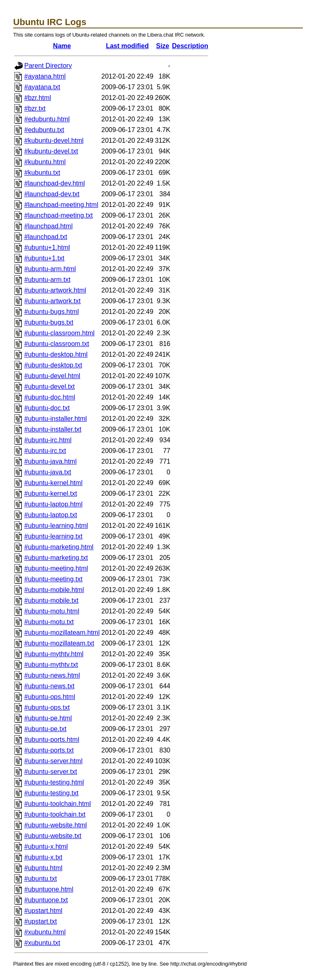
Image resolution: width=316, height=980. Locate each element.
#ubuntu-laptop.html (53, 504)
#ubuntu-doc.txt (47, 408)
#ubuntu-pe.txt (45, 729)
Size (163, 46)
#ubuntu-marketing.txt (56, 558)
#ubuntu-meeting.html (56, 568)
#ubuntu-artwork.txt (52, 301)
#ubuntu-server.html (53, 761)
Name (62, 46)
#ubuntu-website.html (56, 825)
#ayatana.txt (42, 87)
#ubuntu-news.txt (49, 686)
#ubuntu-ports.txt (49, 750)
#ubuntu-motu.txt (49, 622)
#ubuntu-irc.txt (45, 451)
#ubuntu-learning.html (56, 526)
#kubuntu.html (45, 162)
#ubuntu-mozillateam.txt (59, 643)
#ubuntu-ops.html (50, 697)
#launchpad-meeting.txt (58, 215)
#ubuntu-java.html (50, 461)
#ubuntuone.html (49, 889)
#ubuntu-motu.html (52, 611)
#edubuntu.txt (44, 130)
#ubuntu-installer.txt (53, 429)
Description (190, 46)
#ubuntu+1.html (47, 247)
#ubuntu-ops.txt (47, 707)
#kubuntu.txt (42, 173)
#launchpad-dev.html (55, 183)
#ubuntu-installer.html (56, 419)
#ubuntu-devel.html (52, 376)
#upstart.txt (41, 921)
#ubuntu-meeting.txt (53, 579)
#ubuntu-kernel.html (53, 483)
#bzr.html (38, 98)
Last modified (127, 46)
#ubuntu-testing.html (54, 782)
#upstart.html (43, 911)
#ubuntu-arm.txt (47, 280)
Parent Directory (48, 66)
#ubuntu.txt (41, 879)
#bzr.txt (35, 108)
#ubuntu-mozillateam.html (62, 633)
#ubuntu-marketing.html (59, 547)
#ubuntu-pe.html (48, 718)
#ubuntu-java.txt (48, 472)
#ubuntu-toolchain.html (58, 804)
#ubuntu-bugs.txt (49, 322)
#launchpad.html (48, 226)
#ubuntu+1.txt (44, 258)
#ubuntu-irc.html (48, 440)
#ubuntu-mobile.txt (51, 600)
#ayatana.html (45, 76)
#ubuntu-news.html (52, 675)
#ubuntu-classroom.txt (57, 344)
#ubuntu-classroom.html (59, 333)
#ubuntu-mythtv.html (54, 654)
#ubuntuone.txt (46, 900)
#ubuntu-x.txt (43, 857)
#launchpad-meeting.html (61, 205)
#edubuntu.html (47, 119)
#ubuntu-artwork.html (55, 290)
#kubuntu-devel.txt (51, 151)
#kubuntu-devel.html (54, 140)
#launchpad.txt (46, 237)
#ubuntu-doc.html (50, 397)
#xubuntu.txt (42, 943)
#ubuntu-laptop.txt (51, 515)
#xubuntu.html (45, 932)
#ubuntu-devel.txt (50, 387)
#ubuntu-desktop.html (56, 354)
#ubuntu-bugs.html (52, 312)
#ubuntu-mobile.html (54, 590)
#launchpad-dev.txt (52, 194)
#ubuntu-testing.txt (51, 793)
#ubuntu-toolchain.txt (55, 814)
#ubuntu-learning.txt (53, 536)
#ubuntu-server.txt (51, 772)
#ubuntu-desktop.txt (53, 365)
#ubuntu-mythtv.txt (51, 665)
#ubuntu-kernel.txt (51, 493)
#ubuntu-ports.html (52, 740)
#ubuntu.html (43, 868)
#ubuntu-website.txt (53, 836)
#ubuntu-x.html (46, 846)
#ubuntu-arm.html (50, 269)
